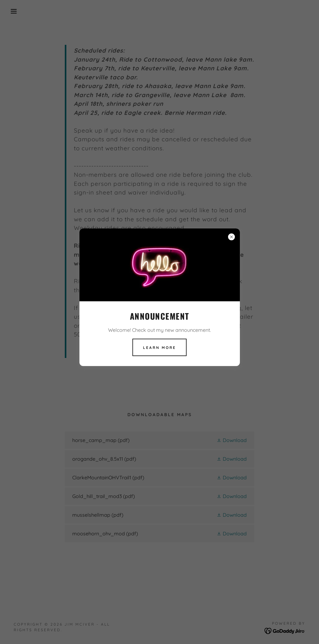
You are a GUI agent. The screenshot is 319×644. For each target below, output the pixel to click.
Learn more (159, 348)
